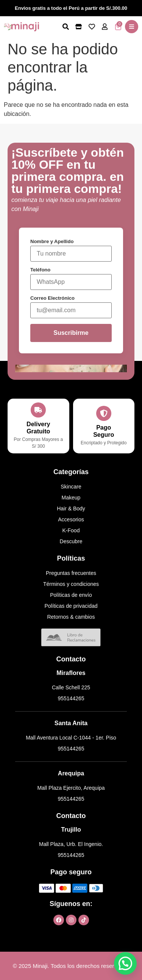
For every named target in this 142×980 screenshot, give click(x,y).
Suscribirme (71, 333)
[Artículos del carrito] (118, 27)
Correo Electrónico (52, 298)
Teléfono (40, 270)
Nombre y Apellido (52, 241)
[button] (132, 27)
